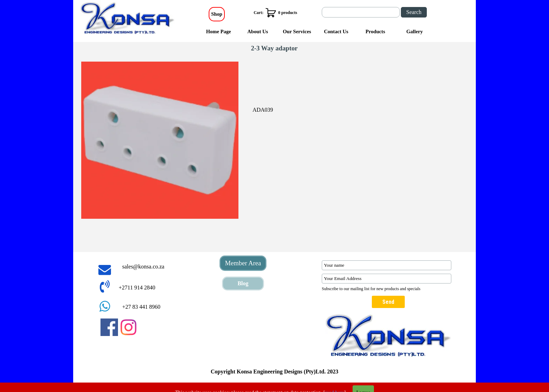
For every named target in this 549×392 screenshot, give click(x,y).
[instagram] (128, 327)
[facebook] (109, 327)
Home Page (218, 31)
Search (414, 12)
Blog (243, 283)
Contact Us (336, 31)
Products (375, 31)
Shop (217, 14)
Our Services (297, 31)
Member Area (243, 263)
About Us (258, 31)
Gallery (414, 31)
